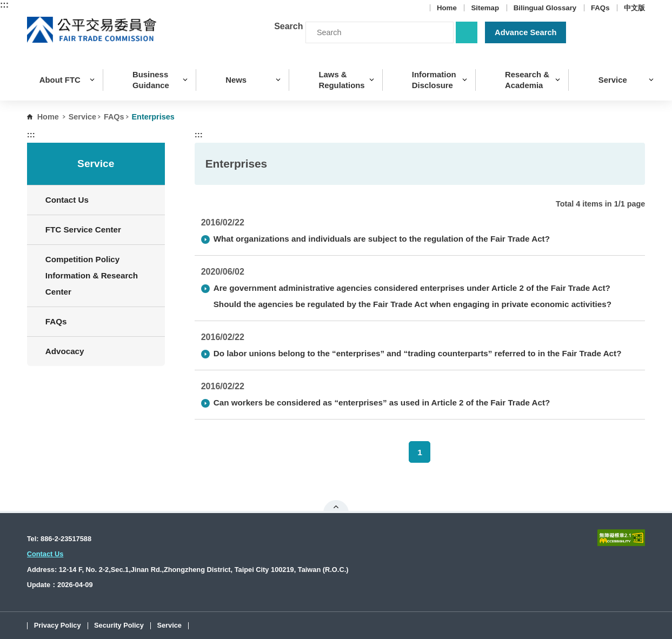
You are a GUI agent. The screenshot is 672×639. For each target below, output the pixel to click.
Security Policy (119, 626)
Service (82, 117)
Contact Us (67, 200)
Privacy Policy (58, 626)
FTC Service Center (83, 229)
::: (4, 5)
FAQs (600, 8)
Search (288, 26)
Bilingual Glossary (545, 8)
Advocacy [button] (101, 351)
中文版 (634, 8)
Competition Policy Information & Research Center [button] (101, 275)
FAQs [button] (101, 321)
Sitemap (485, 8)
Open (336, 507)
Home (447, 8)
